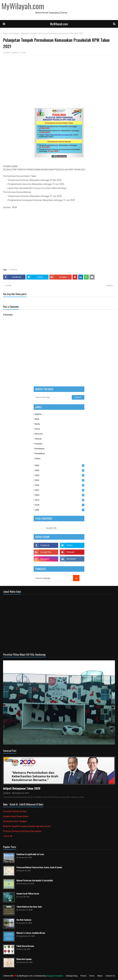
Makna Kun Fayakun (24, 959)
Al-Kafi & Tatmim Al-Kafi (15, 811)
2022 (60, 485)
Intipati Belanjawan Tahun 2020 (22, 788)
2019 (60, 500)
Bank (37, 419)
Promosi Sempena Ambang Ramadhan (22, 831)
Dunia (37, 429)
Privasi (83, 976)
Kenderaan (40, 449)
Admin (8, 53)
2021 (60, 490)
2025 (60, 470)
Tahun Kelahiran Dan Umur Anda (29, 907)
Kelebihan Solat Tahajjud (15, 821)
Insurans (39, 444)
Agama (38, 414)
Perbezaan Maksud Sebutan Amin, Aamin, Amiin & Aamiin (39, 867)
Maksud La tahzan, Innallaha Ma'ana (31, 933)
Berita (37, 424)
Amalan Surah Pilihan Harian (28, 894)
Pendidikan (14, 33)
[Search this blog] (53, 397)
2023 (60, 480)
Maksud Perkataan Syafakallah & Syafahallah (35, 880)
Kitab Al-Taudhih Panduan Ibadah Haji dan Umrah (27, 826)
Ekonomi (39, 434)
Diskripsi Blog (72, 976)
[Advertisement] (59, 80)
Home (6, 33)
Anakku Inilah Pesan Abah (16, 816)
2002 (60, 510)
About (100, 976)
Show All (8, 836)
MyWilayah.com (59, 24)
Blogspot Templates (55, 976)
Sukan (38, 458)
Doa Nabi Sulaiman (24, 920)
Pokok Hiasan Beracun (25, 946)
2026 (60, 465)
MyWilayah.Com (26, 976)
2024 (60, 475)
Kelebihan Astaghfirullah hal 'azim (30, 854)
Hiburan (38, 439)
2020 (60, 495)
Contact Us (110, 976)
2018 (60, 505)
